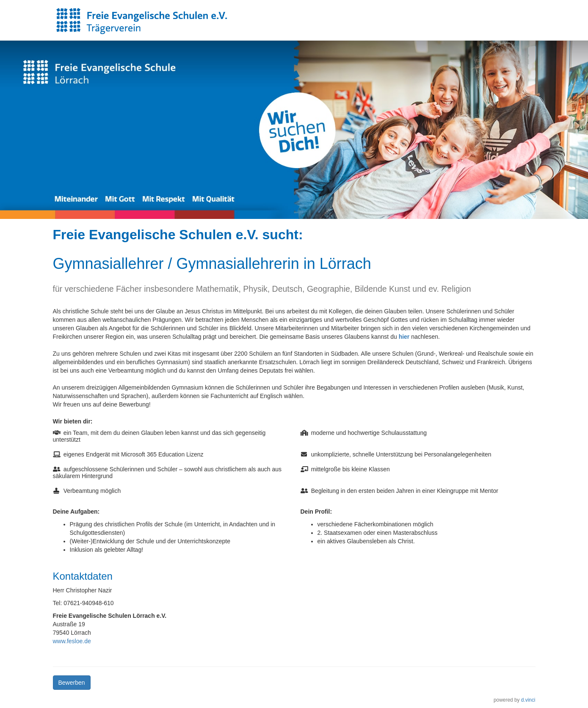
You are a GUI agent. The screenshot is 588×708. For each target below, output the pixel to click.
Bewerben (72, 683)
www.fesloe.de (72, 641)
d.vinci (528, 700)
